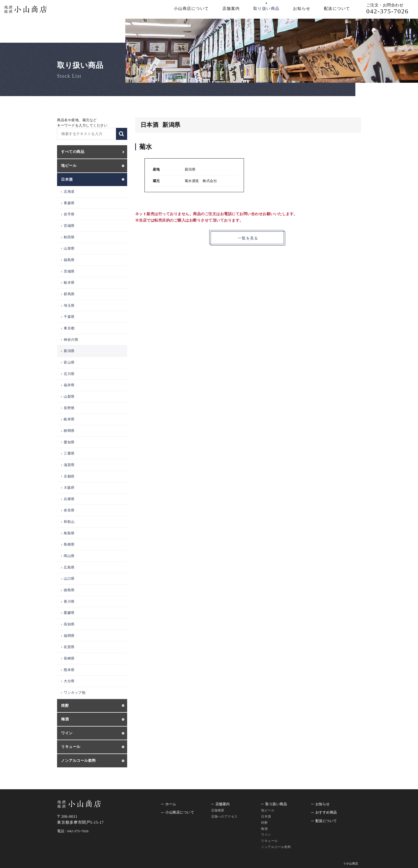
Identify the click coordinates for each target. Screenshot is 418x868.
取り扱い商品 (266, 9)
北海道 (69, 192)
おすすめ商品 (326, 812)
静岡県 (69, 431)
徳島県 (69, 590)
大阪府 (69, 488)
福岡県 (69, 636)
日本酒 (266, 816)
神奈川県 (71, 340)
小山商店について (191, 9)
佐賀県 (69, 647)
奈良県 (69, 510)
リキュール (269, 841)
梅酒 (264, 829)
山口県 (69, 579)
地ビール (268, 810)
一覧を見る (248, 238)
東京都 (69, 328)
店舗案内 (231, 9)
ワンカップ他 (75, 693)
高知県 (69, 624)
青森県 (69, 203)
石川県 (69, 374)
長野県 (69, 408)
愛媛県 (69, 613)
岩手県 (69, 214)
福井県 (69, 385)
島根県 (69, 544)
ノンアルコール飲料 (276, 847)
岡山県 (69, 556)
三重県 (69, 453)
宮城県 (69, 226)
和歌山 (69, 522)
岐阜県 (69, 419)
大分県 (69, 681)
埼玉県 (69, 305)
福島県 (69, 260)
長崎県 (69, 658)
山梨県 (69, 396)
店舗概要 (218, 810)
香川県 (69, 601)
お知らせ (302, 9)
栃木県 (69, 283)
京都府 (69, 476)
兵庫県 (69, 499)
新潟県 (69, 351)
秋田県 (69, 237)
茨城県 (69, 271)
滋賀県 (69, 465)
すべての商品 (73, 152)
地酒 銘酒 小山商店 (25, 9)
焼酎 (264, 823)
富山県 (69, 362)
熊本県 (69, 670)
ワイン (266, 835)
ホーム (171, 804)
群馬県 (69, 294)
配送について (337, 9)
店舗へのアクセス (224, 816)
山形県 (69, 248)
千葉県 (69, 317)
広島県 (69, 567)
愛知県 (69, 442)
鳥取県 (69, 533)
